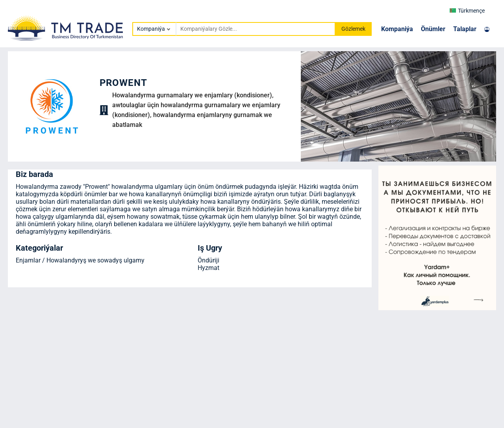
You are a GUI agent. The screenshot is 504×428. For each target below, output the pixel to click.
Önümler (433, 29)
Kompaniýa (397, 29)
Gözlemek (353, 29)
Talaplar (465, 29)
